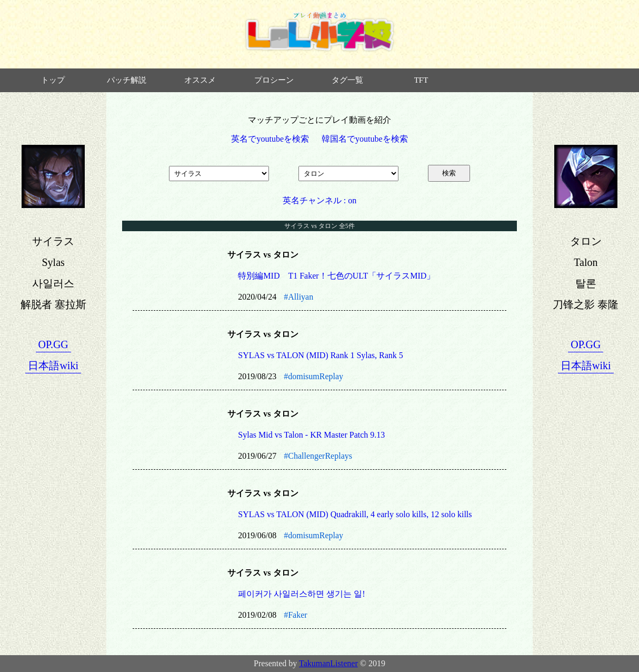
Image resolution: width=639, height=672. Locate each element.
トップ (53, 80)
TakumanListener (328, 663)
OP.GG (53, 344)
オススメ (200, 80)
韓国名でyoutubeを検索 (365, 139)
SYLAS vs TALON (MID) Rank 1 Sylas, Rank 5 (321, 355)
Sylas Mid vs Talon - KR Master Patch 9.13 (311, 435)
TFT (421, 80)
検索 (449, 173)
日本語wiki (53, 365)
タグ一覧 (347, 80)
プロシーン (274, 80)
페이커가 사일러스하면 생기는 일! (301, 594)
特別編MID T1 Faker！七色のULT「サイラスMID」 (336, 276)
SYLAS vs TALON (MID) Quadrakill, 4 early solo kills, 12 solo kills (355, 514)
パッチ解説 (127, 80)
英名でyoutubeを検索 (270, 139)
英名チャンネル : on (319, 200)
